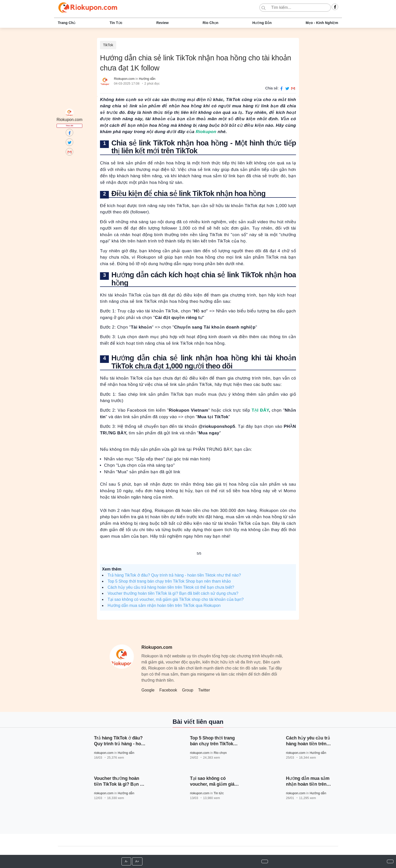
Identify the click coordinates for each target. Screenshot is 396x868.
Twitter (204, 690)
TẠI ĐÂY (260, 410)
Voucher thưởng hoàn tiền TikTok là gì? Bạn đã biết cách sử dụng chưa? (173, 593)
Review (163, 23)
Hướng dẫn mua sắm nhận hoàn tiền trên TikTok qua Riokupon (164, 605)
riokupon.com (104, 753)
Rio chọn (210, 23)
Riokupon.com (124, 79)
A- (126, 861)
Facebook (168, 690)
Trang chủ (67, 23)
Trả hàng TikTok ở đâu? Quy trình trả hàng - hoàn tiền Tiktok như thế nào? (174, 575)
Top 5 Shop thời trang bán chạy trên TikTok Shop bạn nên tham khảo (169, 581)
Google (148, 690)
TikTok (108, 45)
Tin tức (116, 23)
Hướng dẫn (262, 23)
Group (188, 690)
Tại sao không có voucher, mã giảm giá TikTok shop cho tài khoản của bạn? (176, 599)
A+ (137, 861)
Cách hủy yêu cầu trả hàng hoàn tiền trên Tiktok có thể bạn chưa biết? (171, 587)
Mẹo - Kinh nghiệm (322, 23)
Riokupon (206, 132)
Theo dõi (70, 126)
